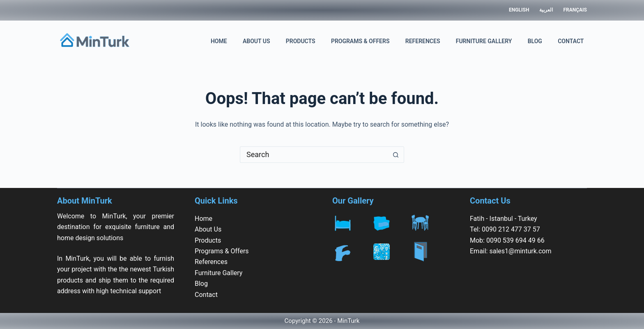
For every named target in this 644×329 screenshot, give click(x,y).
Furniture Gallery (484, 41)
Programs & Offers (360, 41)
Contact (571, 41)
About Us (256, 41)
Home (219, 41)
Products (301, 41)
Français (575, 10)
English (519, 10)
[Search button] (396, 155)
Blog (535, 41)
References (423, 41)
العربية (546, 10)
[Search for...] (314, 155)
